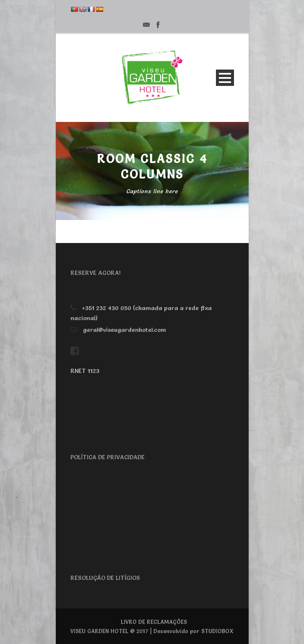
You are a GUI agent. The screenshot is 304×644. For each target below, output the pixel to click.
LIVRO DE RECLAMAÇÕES (154, 622)
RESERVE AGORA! (96, 273)
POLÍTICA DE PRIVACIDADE (108, 457)
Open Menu (225, 78)
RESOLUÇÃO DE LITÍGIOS (105, 578)
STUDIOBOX (217, 631)
